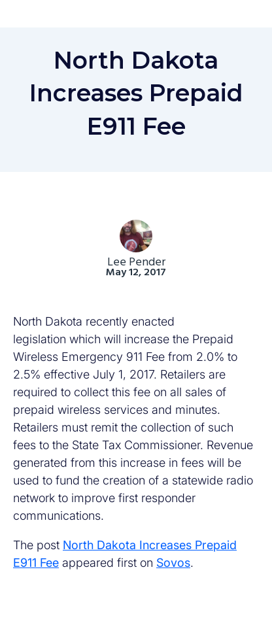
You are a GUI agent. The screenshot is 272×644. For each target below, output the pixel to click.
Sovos (173, 563)
